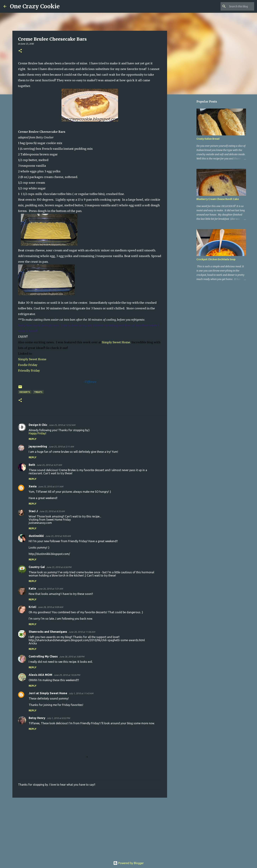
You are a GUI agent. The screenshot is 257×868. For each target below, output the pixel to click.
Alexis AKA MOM (40, 675)
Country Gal (37, 567)
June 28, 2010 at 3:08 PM (72, 657)
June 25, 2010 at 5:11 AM (51, 487)
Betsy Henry (37, 718)
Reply (33, 439)
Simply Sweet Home (32, 359)
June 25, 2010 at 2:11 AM (61, 447)
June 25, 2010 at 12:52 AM (62, 425)
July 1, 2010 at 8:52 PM (58, 718)
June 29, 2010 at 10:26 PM (67, 675)
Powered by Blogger (128, 863)
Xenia (33, 486)
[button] (20, 51)
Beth (32, 465)
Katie (32, 589)
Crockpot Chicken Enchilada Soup (216, 259)
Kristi (32, 607)
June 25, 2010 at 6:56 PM (59, 567)
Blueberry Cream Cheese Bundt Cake (218, 199)
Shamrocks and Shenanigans (48, 632)
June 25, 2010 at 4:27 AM (49, 465)
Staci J (33, 511)
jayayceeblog (38, 446)
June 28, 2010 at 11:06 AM (82, 632)
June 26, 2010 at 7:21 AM (50, 589)
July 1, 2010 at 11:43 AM (81, 693)
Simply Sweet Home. (116, 342)
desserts (25, 392)
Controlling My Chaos (43, 656)
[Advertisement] (90, 828)
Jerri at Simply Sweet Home (48, 693)
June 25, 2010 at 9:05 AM (58, 536)
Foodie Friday (28, 365)
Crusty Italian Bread (208, 139)
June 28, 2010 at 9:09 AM (50, 607)
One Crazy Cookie (35, 6)
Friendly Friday (29, 371)
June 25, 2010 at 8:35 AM (52, 511)
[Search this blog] (236, 6)
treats (38, 392)
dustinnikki (36, 536)
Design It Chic (38, 425)
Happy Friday (37, 433)
